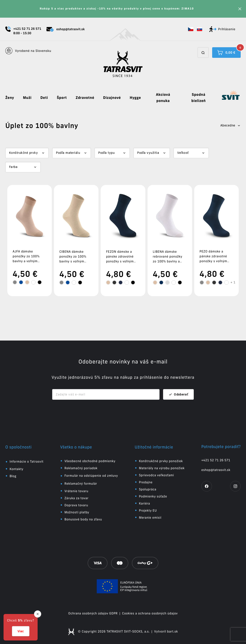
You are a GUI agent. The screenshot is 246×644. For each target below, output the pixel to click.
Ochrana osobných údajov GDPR (93, 613)
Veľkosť (183, 153)
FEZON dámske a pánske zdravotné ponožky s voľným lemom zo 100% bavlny (120, 261)
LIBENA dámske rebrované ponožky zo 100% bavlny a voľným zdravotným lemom (168, 261)
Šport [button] (62, 98)
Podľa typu (106, 153)
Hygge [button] (135, 98)
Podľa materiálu (68, 153)
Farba (13, 167)
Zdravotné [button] (85, 98)
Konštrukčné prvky (23, 153)
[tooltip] (15, 282)
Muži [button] (27, 98)
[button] (191, 29)
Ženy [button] (10, 98)
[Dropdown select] (27, 153)
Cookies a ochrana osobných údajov (150, 613)
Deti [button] (44, 98)
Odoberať (178, 394)
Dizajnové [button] (112, 98)
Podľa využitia (148, 153)
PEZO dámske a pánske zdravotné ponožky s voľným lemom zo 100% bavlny (213, 261)
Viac (21, 631)
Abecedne (231, 125)
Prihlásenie (222, 29)
